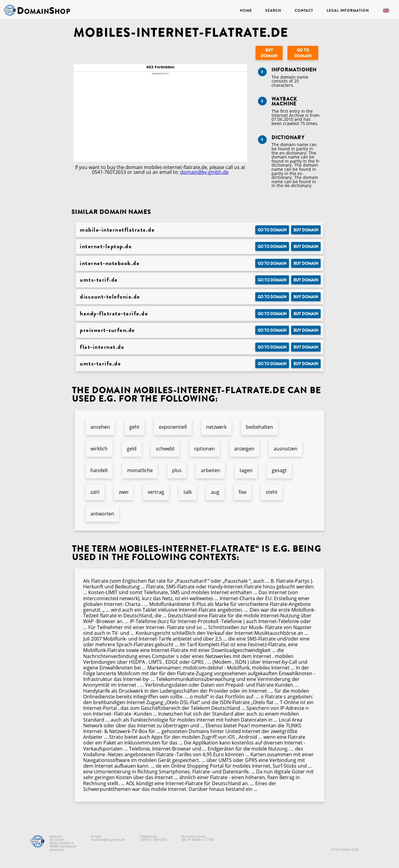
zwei (124, 492)
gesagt (279, 470)
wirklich (99, 449)
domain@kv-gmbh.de (204, 172)
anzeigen (244, 449)
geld (132, 449)
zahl (95, 492)
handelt (99, 470)
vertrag (156, 492)
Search (273, 11)
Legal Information (348, 11)
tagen (246, 470)
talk (188, 492)
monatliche (140, 470)
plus (177, 470)
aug (215, 492)
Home (246, 11)
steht (272, 492)
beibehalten (259, 427)
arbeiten (211, 470)
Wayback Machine (284, 101)
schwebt (165, 449)
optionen (204, 449)
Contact (304, 11)
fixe (243, 492)
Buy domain (269, 53)
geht (134, 427)
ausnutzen (286, 449)
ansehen (100, 427)
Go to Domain (303, 53)
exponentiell (173, 427)
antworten (102, 514)
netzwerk (216, 427)
